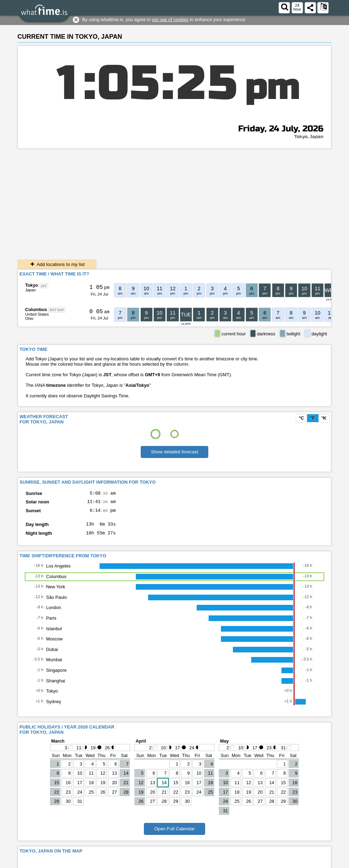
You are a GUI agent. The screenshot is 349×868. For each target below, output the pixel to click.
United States (37, 314)
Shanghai (56, 686)
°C (301, 418)
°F (313, 418)
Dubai (52, 655)
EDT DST (57, 310)
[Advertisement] (175, 201)
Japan (30, 290)
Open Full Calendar (174, 834)
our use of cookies (170, 20)
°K (324, 418)
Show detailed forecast (174, 452)
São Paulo (56, 603)
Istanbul (54, 634)
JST (44, 286)
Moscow (54, 644)
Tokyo (31, 285)
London (54, 613)
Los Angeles (58, 571)
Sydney (54, 707)
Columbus (36, 309)
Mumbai (54, 665)
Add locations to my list (57, 264)
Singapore (56, 675)
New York (56, 592)
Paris (51, 623)
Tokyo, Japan (309, 137)
